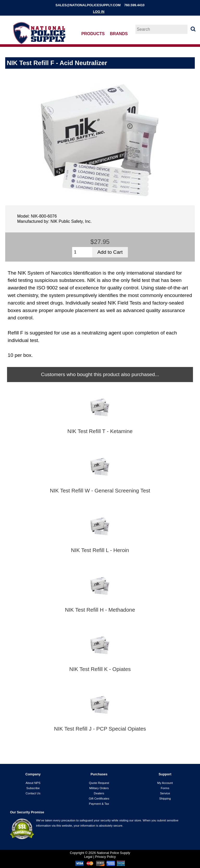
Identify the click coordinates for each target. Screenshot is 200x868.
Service (165, 793)
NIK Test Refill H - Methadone (100, 610)
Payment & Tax (99, 804)
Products (93, 34)
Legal (88, 857)
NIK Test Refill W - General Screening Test (100, 491)
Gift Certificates (99, 799)
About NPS (33, 783)
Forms (165, 788)
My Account (165, 783)
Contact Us (33, 793)
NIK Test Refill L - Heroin (100, 550)
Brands (119, 34)
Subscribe (33, 788)
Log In (99, 12)
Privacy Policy (105, 857)
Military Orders (99, 788)
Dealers (99, 793)
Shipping (165, 799)
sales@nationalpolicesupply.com (88, 5)
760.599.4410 (134, 5)
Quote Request (99, 783)
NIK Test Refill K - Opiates (100, 669)
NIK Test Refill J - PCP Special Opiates (100, 729)
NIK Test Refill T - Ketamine (100, 431)
